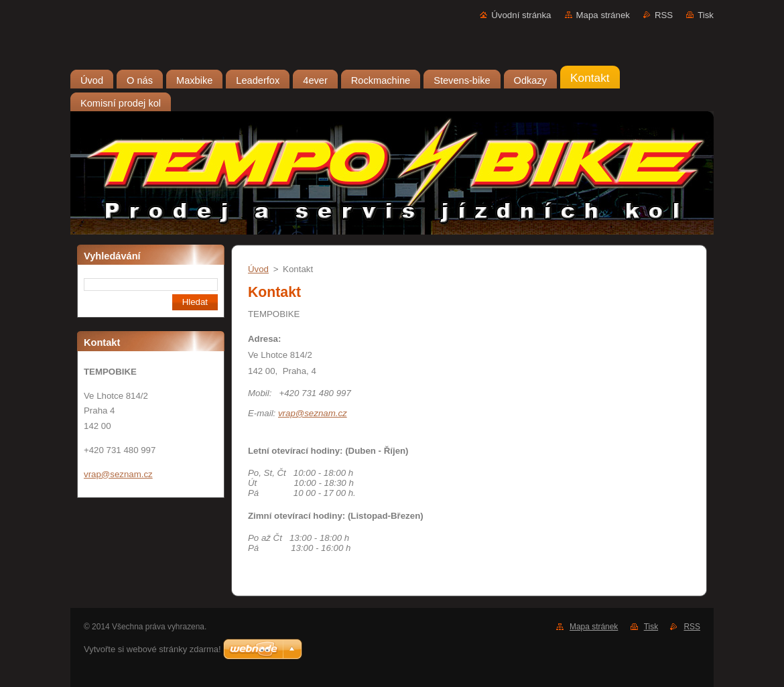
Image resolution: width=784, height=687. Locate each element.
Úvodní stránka (521, 15)
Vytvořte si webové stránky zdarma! (152, 649)
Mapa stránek (603, 15)
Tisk (706, 15)
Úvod (258, 269)
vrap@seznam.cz (313, 413)
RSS (664, 15)
